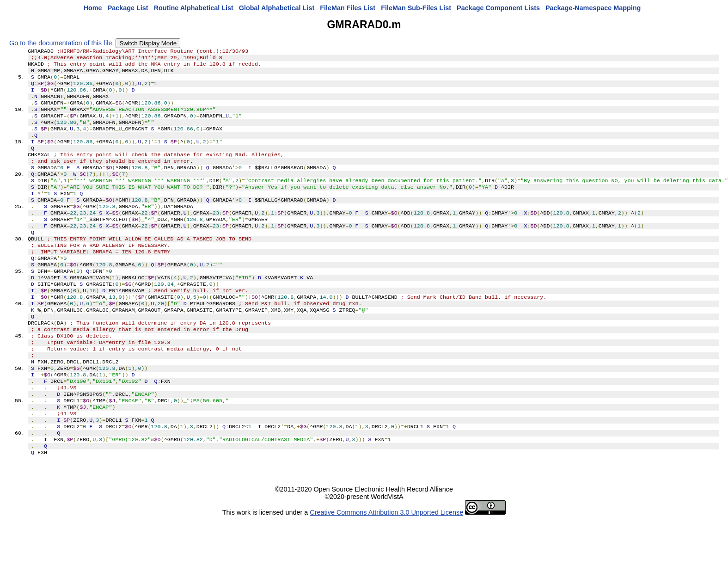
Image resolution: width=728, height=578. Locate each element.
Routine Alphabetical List (194, 8)
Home (93, 8)
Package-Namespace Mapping (593, 8)
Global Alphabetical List (277, 8)
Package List (128, 8)
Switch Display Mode (148, 43)
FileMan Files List (348, 8)
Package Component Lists (498, 8)
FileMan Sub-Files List (416, 8)
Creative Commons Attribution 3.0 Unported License (386, 571)
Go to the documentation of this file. (61, 43)
